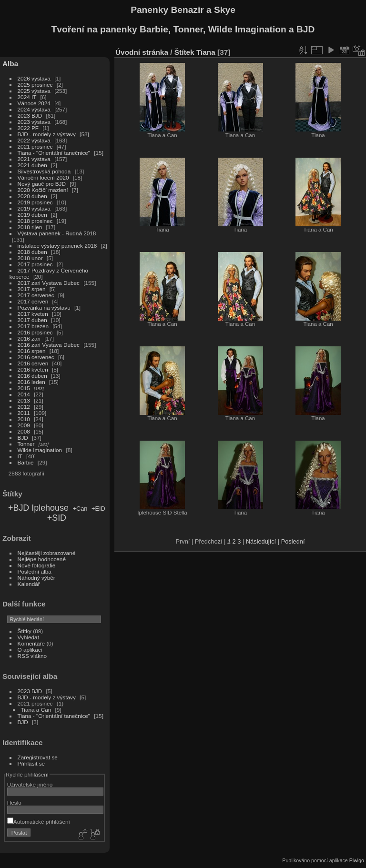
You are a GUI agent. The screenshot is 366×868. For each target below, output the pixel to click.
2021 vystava (34, 159)
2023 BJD (30, 116)
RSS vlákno (32, 656)
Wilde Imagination (40, 450)
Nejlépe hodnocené (42, 559)
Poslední (293, 541)
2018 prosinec (35, 221)
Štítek (184, 52)
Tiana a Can (36, 710)
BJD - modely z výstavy (47, 134)
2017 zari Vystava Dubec (49, 283)
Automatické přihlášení (39, 822)
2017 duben (32, 320)
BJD (23, 438)
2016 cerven (33, 363)
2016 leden (31, 382)
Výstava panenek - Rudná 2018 (57, 233)
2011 (24, 413)
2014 (24, 394)
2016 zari (29, 338)
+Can (80, 509)
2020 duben (32, 196)
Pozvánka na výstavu (44, 308)
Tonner (26, 444)
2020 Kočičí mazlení (43, 190)
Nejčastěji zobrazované (47, 553)
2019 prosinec (35, 202)
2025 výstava (34, 91)
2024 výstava (34, 109)
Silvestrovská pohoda (44, 171)
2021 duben (32, 165)
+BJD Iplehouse (38, 508)
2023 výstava (34, 122)
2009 (24, 425)
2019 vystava (34, 208)
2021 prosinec (35, 146)
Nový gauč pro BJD (42, 184)
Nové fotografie (37, 565)
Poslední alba (35, 571)
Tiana (206, 52)
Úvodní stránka (142, 52)
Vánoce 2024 (34, 103)
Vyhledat (28, 637)
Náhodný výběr (36, 578)
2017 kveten (33, 314)
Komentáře (31, 643)
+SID (57, 518)
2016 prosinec (35, 332)
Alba (10, 64)
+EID (98, 509)
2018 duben (32, 252)
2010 (24, 419)
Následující (261, 541)
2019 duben (32, 215)
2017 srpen (32, 289)
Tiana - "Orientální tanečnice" (54, 153)
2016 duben (32, 376)
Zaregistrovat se (38, 757)
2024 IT (27, 97)
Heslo (14, 802)
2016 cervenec (36, 357)
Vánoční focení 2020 (43, 177)
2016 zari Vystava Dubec (49, 345)
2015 (24, 388)
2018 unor (30, 258)
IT (20, 456)
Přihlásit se (31, 763)
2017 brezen (33, 326)
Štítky (25, 631)
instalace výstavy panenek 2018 (57, 246)
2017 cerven (33, 301)
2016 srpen (32, 351)
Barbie (26, 462)
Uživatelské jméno (30, 784)
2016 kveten (33, 369)
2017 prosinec (35, 264)
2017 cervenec (36, 295)
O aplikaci (30, 650)
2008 (24, 431)
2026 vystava (34, 78)
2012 (24, 407)
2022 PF (28, 128)
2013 (24, 400)
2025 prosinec (35, 85)
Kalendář (29, 584)
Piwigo (357, 860)
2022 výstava (34, 140)
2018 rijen (30, 227)
